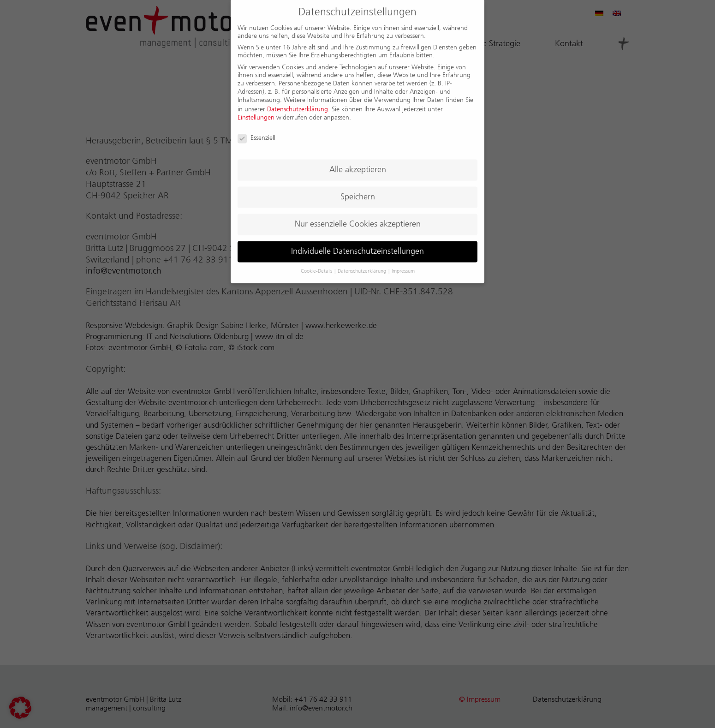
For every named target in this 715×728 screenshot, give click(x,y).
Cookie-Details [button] (317, 264)
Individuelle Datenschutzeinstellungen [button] (357, 244)
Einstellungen (256, 110)
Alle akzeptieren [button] (358, 162)
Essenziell (256, 130)
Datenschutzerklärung (298, 102)
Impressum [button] (403, 264)
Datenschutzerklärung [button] (363, 264)
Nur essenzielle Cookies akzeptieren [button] (358, 216)
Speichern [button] (358, 189)
